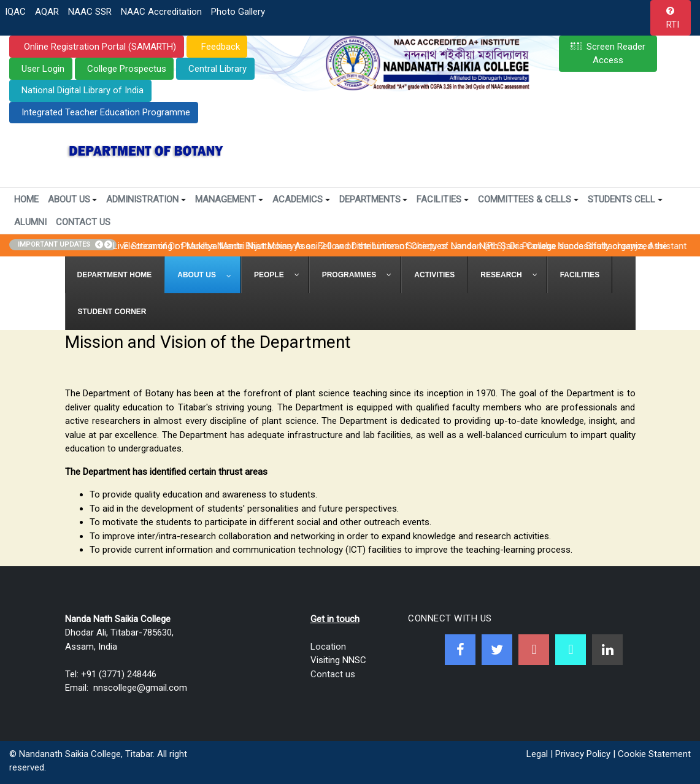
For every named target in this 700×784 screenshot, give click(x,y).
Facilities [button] (443, 199)
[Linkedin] (607, 650)
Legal (537, 754)
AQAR (47, 12)
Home (26, 199)
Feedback (219, 47)
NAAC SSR (90, 12)
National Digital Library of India (83, 90)
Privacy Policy (583, 754)
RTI (673, 25)
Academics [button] (301, 199)
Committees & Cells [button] (528, 199)
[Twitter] (497, 650)
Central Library (217, 69)
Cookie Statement (654, 754)
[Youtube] (534, 650)
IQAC (15, 12)
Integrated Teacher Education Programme (106, 112)
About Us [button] (73, 199)
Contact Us (83, 222)
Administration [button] (146, 199)
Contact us (333, 674)
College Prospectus (127, 69)
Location (328, 647)
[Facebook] (460, 650)
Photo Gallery (238, 12)
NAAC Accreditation (161, 12)
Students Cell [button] (625, 199)
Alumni (30, 222)
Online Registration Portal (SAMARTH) (99, 47)
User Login (43, 69)
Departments (374, 199)
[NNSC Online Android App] (571, 650)
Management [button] (229, 199)
